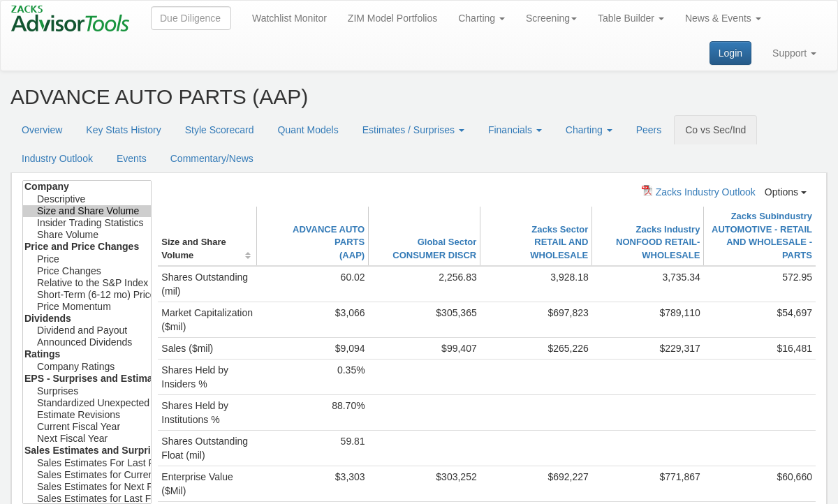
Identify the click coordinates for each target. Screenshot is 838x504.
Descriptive (87, 199)
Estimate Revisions (87, 415)
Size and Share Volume (87, 211)
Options (786, 192)
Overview (42, 130)
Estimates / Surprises (413, 130)
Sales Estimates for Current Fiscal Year (87, 475)
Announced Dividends (87, 342)
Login (730, 53)
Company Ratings (87, 367)
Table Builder (631, 18)
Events (132, 158)
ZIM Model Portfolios (392, 18)
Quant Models (308, 130)
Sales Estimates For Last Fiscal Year (87, 463)
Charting (482, 18)
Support (794, 53)
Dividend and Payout (87, 331)
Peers (649, 130)
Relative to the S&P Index (87, 283)
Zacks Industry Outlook (699, 191)
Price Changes (87, 271)
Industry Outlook (57, 158)
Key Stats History (123, 130)
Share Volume (87, 235)
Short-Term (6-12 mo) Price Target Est (87, 295)
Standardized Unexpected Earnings (87, 403)
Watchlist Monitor (289, 18)
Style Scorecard (220, 130)
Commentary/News (212, 158)
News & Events (723, 18)
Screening (551, 18)
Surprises (87, 391)
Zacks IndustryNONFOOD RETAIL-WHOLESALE (658, 242)
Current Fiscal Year (87, 427)
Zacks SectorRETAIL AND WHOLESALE (559, 242)
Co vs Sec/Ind (715, 130)
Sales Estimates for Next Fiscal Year (87, 487)
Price (87, 259)
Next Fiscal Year (87, 439)
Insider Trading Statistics (87, 223)
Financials (515, 130)
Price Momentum (87, 307)
